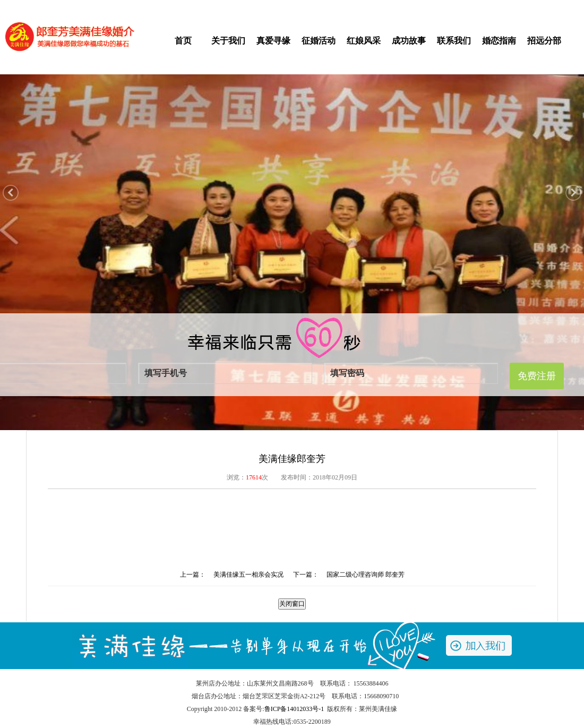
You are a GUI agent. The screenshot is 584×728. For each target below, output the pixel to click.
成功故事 (409, 41)
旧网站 (548, 6)
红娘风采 (364, 41)
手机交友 (491, 6)
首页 (183, 41)
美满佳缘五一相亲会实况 (248, 575)
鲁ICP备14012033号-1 (294, 709)
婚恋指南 (499, 41)
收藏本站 (521, 6)
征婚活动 (319, 41)
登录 (144, 6)
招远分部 (544, 41)
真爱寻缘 (273, 41)
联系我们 (454, 41)
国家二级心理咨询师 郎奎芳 (366, 575)
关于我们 (228, 41)
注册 (161, 6)
